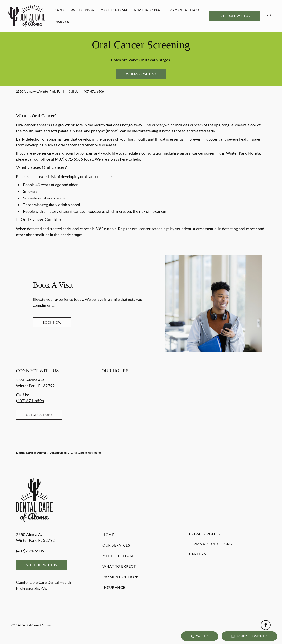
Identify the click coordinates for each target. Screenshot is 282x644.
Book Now (52, 322)
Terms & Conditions (211, 544)
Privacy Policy (205, 534)
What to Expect (148, 10)
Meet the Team (114, 10)
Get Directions (39, 414)
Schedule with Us (235, 16)
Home (59, 10)
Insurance (64, 22)
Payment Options (184, 10)
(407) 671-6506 (93, 91)
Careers (198, 554)
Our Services (83, 10)
